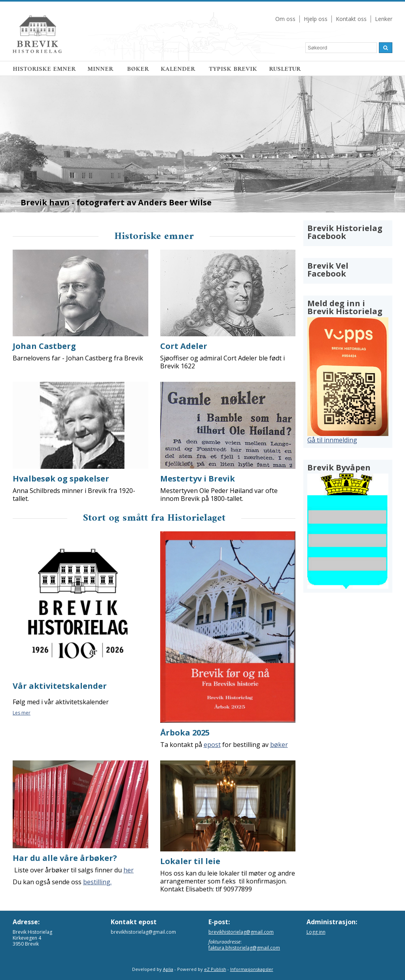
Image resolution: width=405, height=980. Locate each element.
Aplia (168, 969)
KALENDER (179, 69)
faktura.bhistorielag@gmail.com (244, 948)
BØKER (138, 69)
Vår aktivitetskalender (60, 686)
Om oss (285, 19)
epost (212, 745)
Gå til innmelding (332, 440)
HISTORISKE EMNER (44, 69)
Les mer (22, 713)
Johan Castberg (44, 346)
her (129, 870)
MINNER (101, 69)
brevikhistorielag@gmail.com (241, 932)
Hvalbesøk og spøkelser (61, 479)
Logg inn (316, 932)
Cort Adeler (184, 346)
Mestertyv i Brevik (198, 479)
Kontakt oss (351, 19)
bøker (279, 745)
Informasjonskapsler (252, 969)
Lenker (384, 19)
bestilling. (97, 882)
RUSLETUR (285, 69)
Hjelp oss (316, 19)
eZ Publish (215, 969)
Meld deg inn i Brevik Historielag (345, 307)
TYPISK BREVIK (233, 69)
